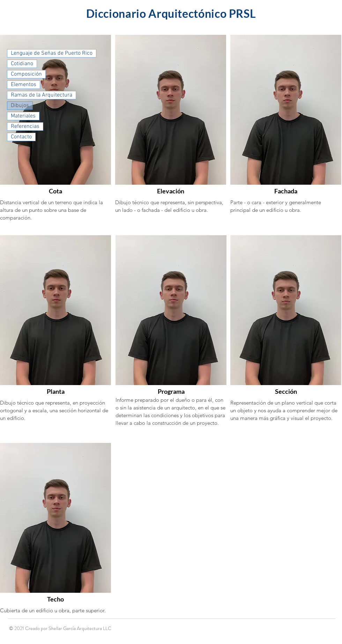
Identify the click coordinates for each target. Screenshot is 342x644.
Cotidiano (22, 64)
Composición (26, 74)
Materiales (23, 116)
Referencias (25, 127)
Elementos (24, 85)
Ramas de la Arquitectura (42, 95)
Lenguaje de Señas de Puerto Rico (52, 53)
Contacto (21, 137)
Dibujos (20, 106)
